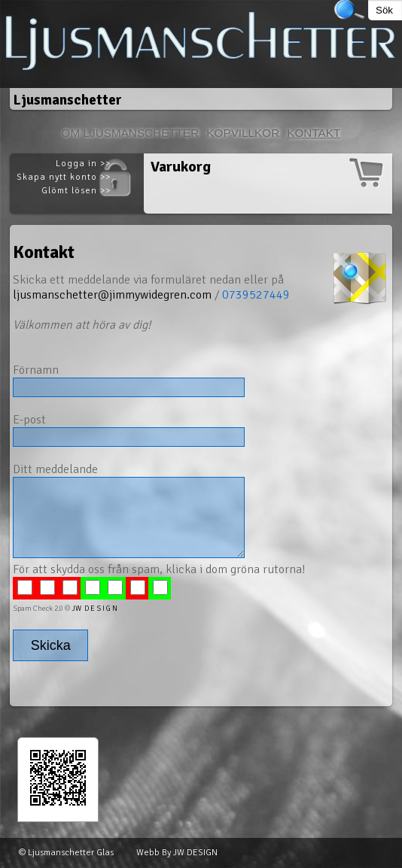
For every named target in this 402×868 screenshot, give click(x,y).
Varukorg (181, 167)
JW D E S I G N (94, 609)
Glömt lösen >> (76, 191)
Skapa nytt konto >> (64, 177)
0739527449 (256, 295)
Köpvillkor (243, 133)
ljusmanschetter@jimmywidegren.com (112, 295)
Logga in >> (83, 164)
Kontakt (314, 133)
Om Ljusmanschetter (131, 133)
